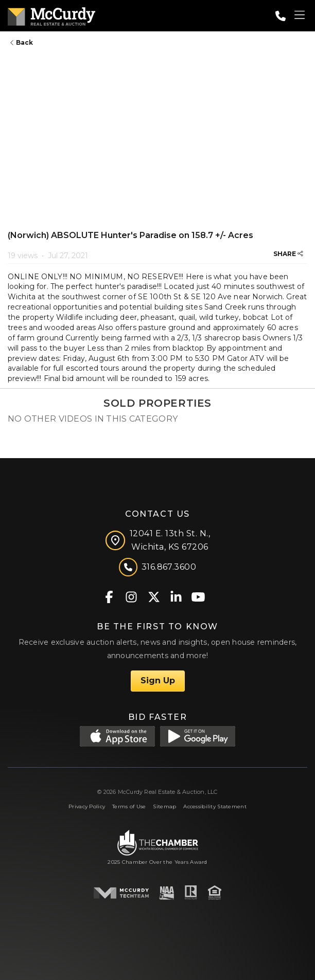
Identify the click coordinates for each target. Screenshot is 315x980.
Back (22, 42)
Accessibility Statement (215, 806)
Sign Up (158, 680)
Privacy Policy (87, 806)
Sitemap (164, 806)
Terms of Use (129, 806)
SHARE (288, 254)
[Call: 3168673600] (281, 16)
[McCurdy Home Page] (51, 15)
